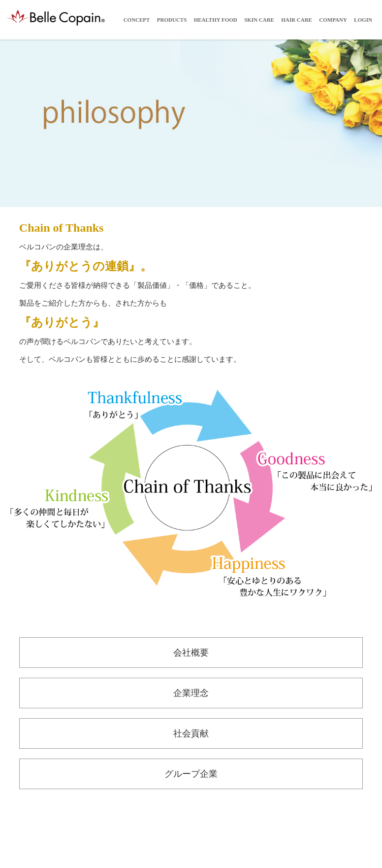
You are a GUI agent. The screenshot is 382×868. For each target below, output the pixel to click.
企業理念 (191, 693)
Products (172, 20)
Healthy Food (216, 20)
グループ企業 (191, 774)
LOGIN (363, 20)
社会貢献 (191, 733)
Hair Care (297, 20)
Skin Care (259, 20)
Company (333, 20)
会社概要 (191, 653)
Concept (137, 20)
